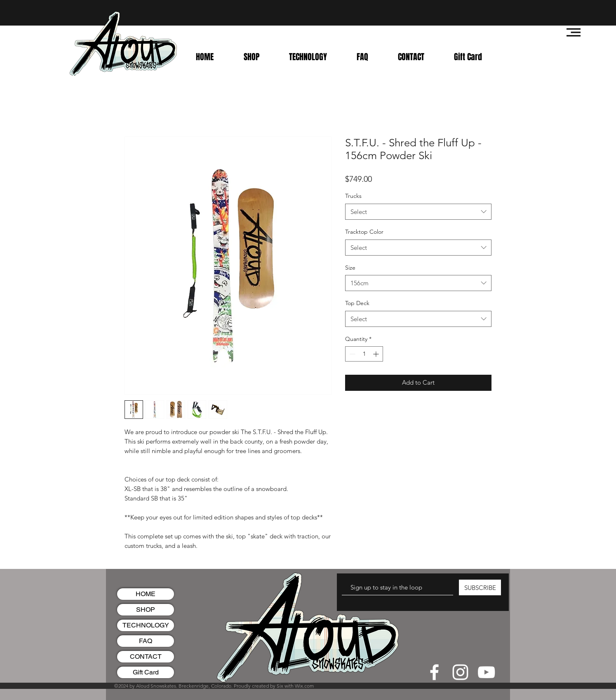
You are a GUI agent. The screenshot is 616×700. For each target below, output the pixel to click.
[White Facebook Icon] (434, 672)
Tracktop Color (364, 232)
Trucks (353, 196)
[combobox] (418, 212)
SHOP (146, 610)
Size (350, 268)
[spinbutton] (364, 354)
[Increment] (377, 354)
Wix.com (304, 686)
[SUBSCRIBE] (480, 587)
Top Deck (357, 303)
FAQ (146, 641)
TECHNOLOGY (146, 625)
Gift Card (146, 672)
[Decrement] (351, 354)
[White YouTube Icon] (486, 672)
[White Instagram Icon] (460, 672)
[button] (574, 32)
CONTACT (146, 657)
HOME (146, 594)
